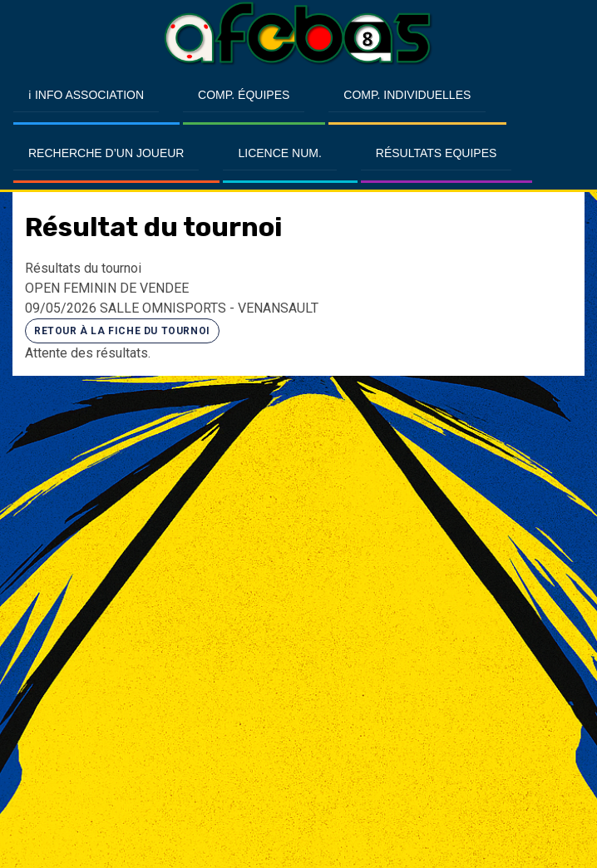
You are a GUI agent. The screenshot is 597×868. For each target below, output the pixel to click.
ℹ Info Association (86, 95)
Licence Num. (279, 153)
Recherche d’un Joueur (106, 153)
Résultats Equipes (436, 153)
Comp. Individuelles (407, 95)
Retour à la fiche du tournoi (122, 331)
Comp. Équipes (244, 95)
